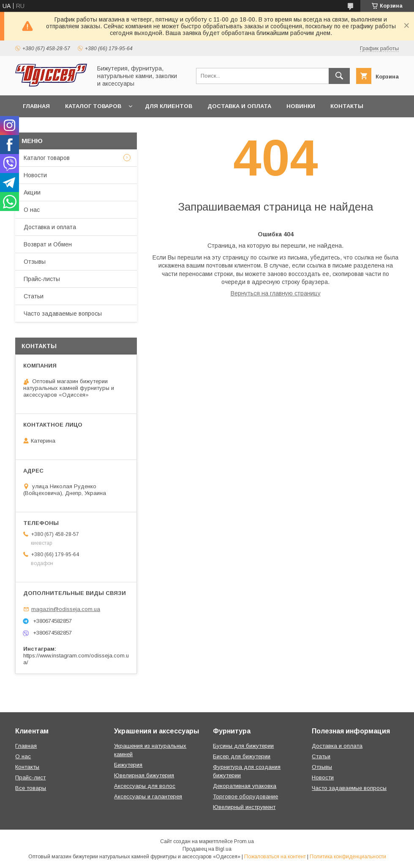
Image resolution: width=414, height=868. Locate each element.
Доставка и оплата (239, 106)
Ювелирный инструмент (244, 807)
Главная (36, 106)
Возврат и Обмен (48, 244)
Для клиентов (169, 106)
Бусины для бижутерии (243, 746)
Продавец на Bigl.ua (207, 849)
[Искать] (339, 76)
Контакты (347, 106)
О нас (32, 210)
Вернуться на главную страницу (276, 293)
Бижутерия (128, 765)
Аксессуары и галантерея (148, 796)
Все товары (31, 788)
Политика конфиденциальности (348, 857)
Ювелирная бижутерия (144, 775)
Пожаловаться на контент (275, 857)
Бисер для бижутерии (242, 756)
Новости (35, 175)
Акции (32, 192)
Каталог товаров (93, 106)
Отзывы (35, 262)
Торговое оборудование (245, 796)
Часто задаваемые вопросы (63, 314)
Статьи (34, 296)
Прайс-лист (30, 777)
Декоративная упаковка (245, 786)
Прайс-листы (42, 279)
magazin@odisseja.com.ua (66, 609)
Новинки (301, 106)
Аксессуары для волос (145, 786)
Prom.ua (244, 841)
